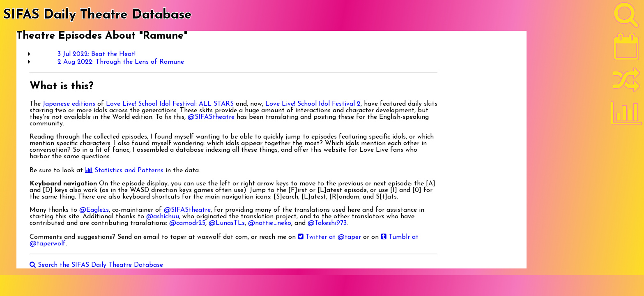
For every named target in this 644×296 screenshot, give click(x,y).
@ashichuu (163, 217)
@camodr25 (187, 223)
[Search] (626, 17)
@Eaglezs (94, 210)
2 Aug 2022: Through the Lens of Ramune (121, 62)
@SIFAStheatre (211, 117)
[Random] (626, 83)
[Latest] (626, 49)
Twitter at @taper (329, 237)
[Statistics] (626, 116)
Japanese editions (69, 104)
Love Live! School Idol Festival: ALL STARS (170, 104)
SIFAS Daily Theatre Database (98, 15)
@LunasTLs (227, 223)
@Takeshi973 (327, 223)
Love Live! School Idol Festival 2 (313, 104)
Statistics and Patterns (124, 171)
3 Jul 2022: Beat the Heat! (97, 54)
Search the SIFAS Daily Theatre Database (96, 265)
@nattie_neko (270, 223)
